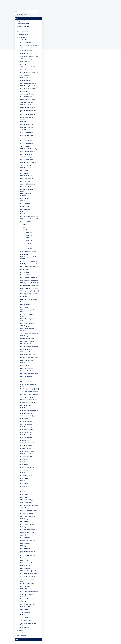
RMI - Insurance (25, 565)
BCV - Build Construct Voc (28, 88)
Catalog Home (22, 636)
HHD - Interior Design (27, 349)
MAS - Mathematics (26, 421)
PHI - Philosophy (25, 521)
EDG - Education (25, 206)
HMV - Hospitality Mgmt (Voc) (29, 357)
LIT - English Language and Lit (29, 402)
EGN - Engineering (26, 222)
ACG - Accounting (26, 42)
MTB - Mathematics (26, 454)
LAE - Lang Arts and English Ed (29, 394)
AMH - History (24, 53)
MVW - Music (24, 494)
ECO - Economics (25, 198)
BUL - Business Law (26, 97)
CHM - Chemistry (25, 122)
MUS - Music (24, 473)
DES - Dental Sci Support (27, 184)
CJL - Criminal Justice (27, 141)
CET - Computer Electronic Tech (28, 111)
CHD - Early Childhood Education (27, 118)
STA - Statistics (25, 601)
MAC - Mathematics (26, 405)
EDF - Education (25, 204)
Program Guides (22, 37)
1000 (25, 224)
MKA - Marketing (25, 440)
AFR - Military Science (27, 51)
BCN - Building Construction (29, 83)
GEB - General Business (27, 323)
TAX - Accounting (25, 612)
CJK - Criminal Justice (27, 138)
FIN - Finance (24, 307)
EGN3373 (29, 246)
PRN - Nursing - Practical (27, 540)
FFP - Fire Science (26, 304)
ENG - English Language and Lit (29, 264)
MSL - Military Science (27, 448)
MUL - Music (24, 465)
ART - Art (23, 70)
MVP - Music (24, 486)
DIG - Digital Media (26, 187)
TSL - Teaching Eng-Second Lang (28, 624)
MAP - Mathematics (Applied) (29, 416)
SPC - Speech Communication (29, 591)
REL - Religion (24, 560)
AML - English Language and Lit (29, 56)
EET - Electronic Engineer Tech (29, 216)
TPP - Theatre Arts (26, 620)
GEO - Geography (25, 326)
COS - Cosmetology (26, 154)
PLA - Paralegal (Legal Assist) (29, 530)
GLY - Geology (24, 336)
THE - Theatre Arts (26, 615)
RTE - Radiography (26, 568)
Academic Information (24, 29)
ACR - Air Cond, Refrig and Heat (29, 45)
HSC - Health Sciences (27, 360)
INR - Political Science (27, 382)
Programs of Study (23, 21)
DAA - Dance (24, 170)
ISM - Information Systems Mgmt (28, 385)
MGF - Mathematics (26, 435)
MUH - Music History (26, 462)
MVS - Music (24, 489)
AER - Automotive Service (28, 48)
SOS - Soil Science (26, 589)
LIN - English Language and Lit (29, 397)
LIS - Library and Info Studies (29, 400)
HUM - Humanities (26, 363)
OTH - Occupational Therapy (29, 511)
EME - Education (25, 254)
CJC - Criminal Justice (27, 127)
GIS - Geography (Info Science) (29, 333)
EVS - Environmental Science (29, 302)
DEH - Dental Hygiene (27, 179)
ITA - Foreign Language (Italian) (30, 389)
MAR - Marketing (25, 419)
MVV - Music (24, 492)
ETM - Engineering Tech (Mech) (30, 288)
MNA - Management (26, 446)
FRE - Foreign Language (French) (27, 315)
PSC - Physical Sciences (27, 546)
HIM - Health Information (28, 352)
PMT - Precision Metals (27, 532)
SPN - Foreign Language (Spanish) (27, 595)
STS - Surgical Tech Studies (28, 604)
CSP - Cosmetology (26, 165)
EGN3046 (29, 232)
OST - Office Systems (26, 508)
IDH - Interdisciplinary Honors (29, 371)
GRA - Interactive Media (27, 338)
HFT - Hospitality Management (29, 347)
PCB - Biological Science (27, 513)
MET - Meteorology (26, 432)
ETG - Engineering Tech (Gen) (29, 283)
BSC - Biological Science (27, 94)
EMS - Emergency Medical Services (28, 258)
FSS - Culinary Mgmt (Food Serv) (28, 320)
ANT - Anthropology (26, 59)
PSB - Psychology (25, 543)
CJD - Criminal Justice (27, 130)
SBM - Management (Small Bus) (30, 574)
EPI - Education (25, 269)
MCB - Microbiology (26, 427)
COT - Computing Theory (28, 157)
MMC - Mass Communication (29, 443)
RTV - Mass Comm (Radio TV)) (29, 571)
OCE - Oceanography (26, 502)
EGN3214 (29, 235)
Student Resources (23, 34)
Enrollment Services (23, 32)
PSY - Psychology (25, 548)
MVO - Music (24, 483)
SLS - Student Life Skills (27, 579)
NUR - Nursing (24, 497)
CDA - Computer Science (28, 105)
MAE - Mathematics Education (29, 410)
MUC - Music (24, 459)
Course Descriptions (23, 40)
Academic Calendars (23, 26)
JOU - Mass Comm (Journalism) (30, 391)
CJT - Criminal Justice (27, 143)
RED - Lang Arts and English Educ (28, 556)
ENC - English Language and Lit (29, 261)
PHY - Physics (24, 527)
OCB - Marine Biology (27, 500)
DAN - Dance (24, 173)
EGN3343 (29, 243)
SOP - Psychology (25, 586)
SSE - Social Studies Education (29, 599)
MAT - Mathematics (26, 424)
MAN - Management (26, 413)
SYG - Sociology (25, 609)
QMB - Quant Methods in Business (27, 552)
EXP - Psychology (25, 272)
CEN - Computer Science (28, 107)
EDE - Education (25, 201)
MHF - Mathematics (26, 438)
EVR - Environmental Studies (29, 299)
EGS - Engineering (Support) (29, 251)
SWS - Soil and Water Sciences (29, 607)
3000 (25, 230)
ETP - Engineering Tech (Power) (30, 291)
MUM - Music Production (28, 467)
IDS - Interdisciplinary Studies (29, 374)
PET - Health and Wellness (28, 516)
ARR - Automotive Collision (28, 67)
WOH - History (24, 627)
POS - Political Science (27, 535)
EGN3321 (29, 240)
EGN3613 (29, 249)
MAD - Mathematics (26, 408)
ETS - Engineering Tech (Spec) (29, 294)
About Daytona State (23, 24)
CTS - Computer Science (28, 168)
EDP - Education (25, 209)
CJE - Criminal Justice (27, 132)
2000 (25, 227)
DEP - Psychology (25, 181)
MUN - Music (24, 470)
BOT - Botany (24, 91)
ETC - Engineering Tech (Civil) (29, 277)
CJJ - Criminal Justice (27, 135)
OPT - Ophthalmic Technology (29, 505)
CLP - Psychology (25, 146)
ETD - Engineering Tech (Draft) (29, 280)
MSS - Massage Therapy (27, 451)
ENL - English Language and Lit (29, 267)
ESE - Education (25, 275)
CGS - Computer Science (28, 115)
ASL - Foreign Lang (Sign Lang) (29, 72)
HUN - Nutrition (25, 365)
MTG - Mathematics (26, 456)
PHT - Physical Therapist (27, 524)
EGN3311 (29, 238)
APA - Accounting (25, 61)
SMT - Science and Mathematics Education (27, 583)
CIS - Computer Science (27, 124)
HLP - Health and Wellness (28, 355)
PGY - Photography (26, 519)
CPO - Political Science (27, 160)
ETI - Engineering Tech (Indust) (29, 286)
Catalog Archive (22, 633)
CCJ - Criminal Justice (27, 102)
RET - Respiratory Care (27, 563)
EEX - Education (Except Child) (29, 219)
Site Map (20, 630)
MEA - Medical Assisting (27, 429)
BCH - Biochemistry (26, 80)
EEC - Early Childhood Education (27, 213)
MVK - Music (24, 481)
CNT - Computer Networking (29, 149)
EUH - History (24, 296)
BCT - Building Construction (28, 86)
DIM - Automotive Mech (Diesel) (27, 190)
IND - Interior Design (26, 376)
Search (26, 14)
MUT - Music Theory (26, 475)
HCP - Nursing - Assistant (28, 341)
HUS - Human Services (27, 368)
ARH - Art (23, 64)
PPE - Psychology (25, 538)
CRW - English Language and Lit (29, 162)
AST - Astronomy (25, 75)
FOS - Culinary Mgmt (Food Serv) (28, 311)
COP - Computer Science (28, 151)
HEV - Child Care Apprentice (29, 344)
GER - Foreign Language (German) (27, 329)
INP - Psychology (25, 379)
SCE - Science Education (27, 576)
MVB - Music (24, 478)
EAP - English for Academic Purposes (28, 195)
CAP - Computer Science (28, 99)
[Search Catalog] (26, 11)
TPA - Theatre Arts (26, 618)
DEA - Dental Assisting (27, 176)
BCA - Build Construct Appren (29, 78)
